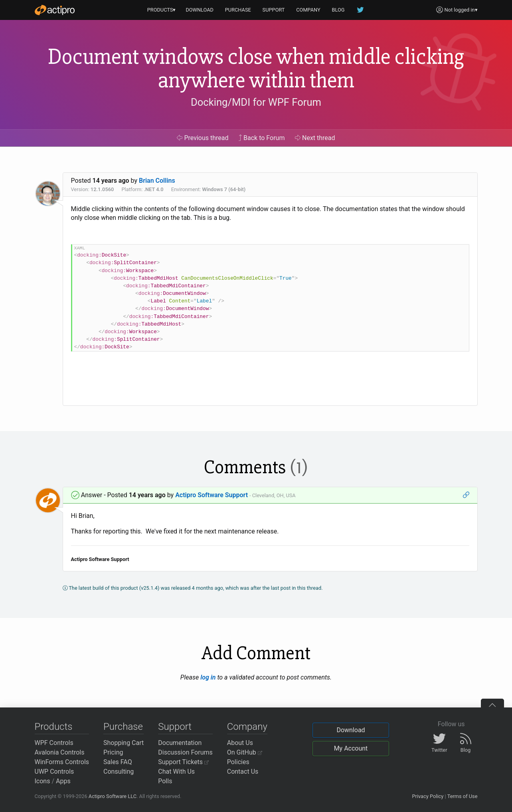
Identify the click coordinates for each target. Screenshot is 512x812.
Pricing (113, 752)
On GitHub (245, 752)
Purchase (123, 727)
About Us (240, 743)
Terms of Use (463, 796)
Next (315, 138)
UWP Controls (54, 771)
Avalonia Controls (60, 752)
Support (175, 727)
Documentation (180, 743)
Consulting (119, 771)
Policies (238, 762)
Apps (63, 781)
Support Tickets (183, 762)
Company (247, 727)
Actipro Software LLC (113, 796)
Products (54, 727)
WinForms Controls (62, 762)
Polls (165, 781)
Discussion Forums (185, 752)
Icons (43, 781)
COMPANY (308, 10)
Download (351, 730)
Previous (203, 138)
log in (208, 677)
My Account (351, 748)
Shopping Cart (124, 743)
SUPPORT (274, 10)
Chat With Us (176, 771)
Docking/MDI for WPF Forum (256, 102)
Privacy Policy (428, 796)
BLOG (338, 10)
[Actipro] (55, 10)
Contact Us (243, 771)
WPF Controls (54, 743)
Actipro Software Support (212, 495)
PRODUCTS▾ (162, 10)
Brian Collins (157, 181)
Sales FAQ (118, 762)
